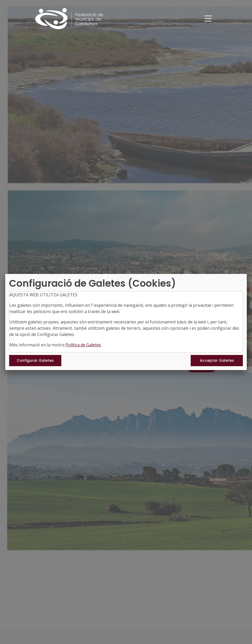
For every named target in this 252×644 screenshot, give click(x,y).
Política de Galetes (83, 345)
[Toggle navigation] (208, 19)
